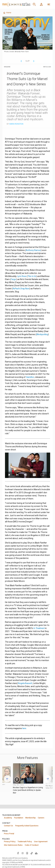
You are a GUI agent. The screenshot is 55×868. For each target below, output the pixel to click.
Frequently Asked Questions (27, 826)
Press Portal (9, 834)
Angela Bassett (25, 683)
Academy (8, 818)
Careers (41, 818)
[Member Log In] (41, 4)
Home (7, 13)
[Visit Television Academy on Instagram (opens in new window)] (23, 853)
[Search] (34, 4)
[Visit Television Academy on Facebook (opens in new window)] (18, 853)
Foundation (19, 818)
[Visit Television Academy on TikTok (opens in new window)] (32, 853)
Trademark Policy (25, 842)
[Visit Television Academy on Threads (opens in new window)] (27, 853)
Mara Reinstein (16, 124)
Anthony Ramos (33, 250)
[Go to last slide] (7, 779)
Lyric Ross (22, 276)
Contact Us (9, 826)
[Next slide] (48, 779)
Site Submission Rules (13, 845)
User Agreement (41, 842)
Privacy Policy (10, 842)
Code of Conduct (32, 845)
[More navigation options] (49, 4)
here (24, 728)
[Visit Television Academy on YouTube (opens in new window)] (36, 853)
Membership (31, 818)
